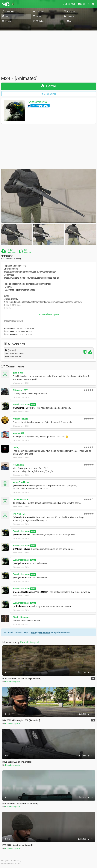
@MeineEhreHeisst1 (23, 592)
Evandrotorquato (37, 102)
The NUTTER (19, 514)
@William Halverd (21, 535)
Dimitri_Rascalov (21, 617)
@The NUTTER (41, 592)
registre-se (45, 632)
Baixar (49, 86)
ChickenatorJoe (20, 499)
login (33, 632)
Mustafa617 (18, 433)
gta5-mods (18, 373)
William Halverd (20, 419)
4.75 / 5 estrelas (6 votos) (11, 259)
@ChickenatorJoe (22, 606)
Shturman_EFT (20, 390)
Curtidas (28, 252)
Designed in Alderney (11, 861)
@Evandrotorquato (22, 486)
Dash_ (16, 447)
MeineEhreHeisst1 (22, 482)
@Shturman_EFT (21, 408)
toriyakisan (18, 465)
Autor (33, 405)
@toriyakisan (19, 563)
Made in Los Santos (11, 864)
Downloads (12, 252)
